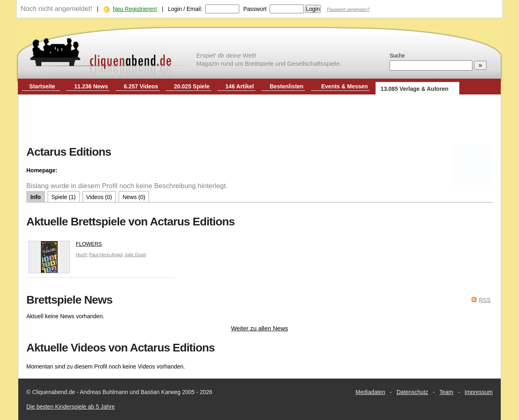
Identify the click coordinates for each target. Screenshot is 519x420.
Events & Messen (344, 86)
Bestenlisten (286, 86)
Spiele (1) (64, 197)
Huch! (82, 255)
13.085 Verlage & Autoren (415, 89)
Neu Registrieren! (135, 9)
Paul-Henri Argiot (106, 255)
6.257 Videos (141, 86)
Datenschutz (412, 392)
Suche (397, 56)
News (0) (134, 197)
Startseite (42, 86)
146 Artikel (240, 86)
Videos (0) (99, 197)
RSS (485, 300)
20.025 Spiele (192, 86)
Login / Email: (185, 9)
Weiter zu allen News (260, 328)
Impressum (479, 392)
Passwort (255, 9)
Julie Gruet (135, 255)
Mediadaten (370, 392)
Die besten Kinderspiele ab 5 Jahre (71, 407)
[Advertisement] (259, 121)
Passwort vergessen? (348, 9)
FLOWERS (65, 246)
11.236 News (91, 86)
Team (446, 392)
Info (36, 197)
